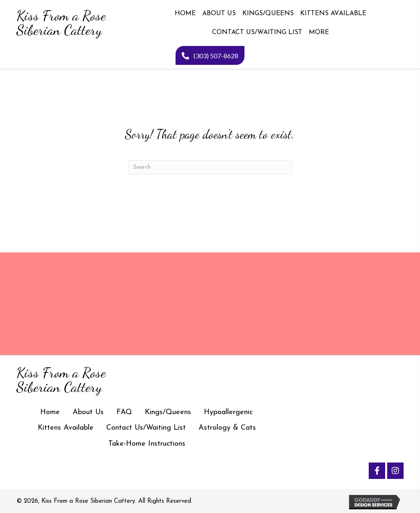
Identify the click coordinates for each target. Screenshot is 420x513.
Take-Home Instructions (147, 444)
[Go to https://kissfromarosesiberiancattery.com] (60, 23)
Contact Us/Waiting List (146, 428)
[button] (377, 471)
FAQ (124, 412)
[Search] (210, 167)
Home (50, 412)
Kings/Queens (168, 412)
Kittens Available (66, 428)
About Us (88, 412)
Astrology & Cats (227, 428)
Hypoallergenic (228, 412)
